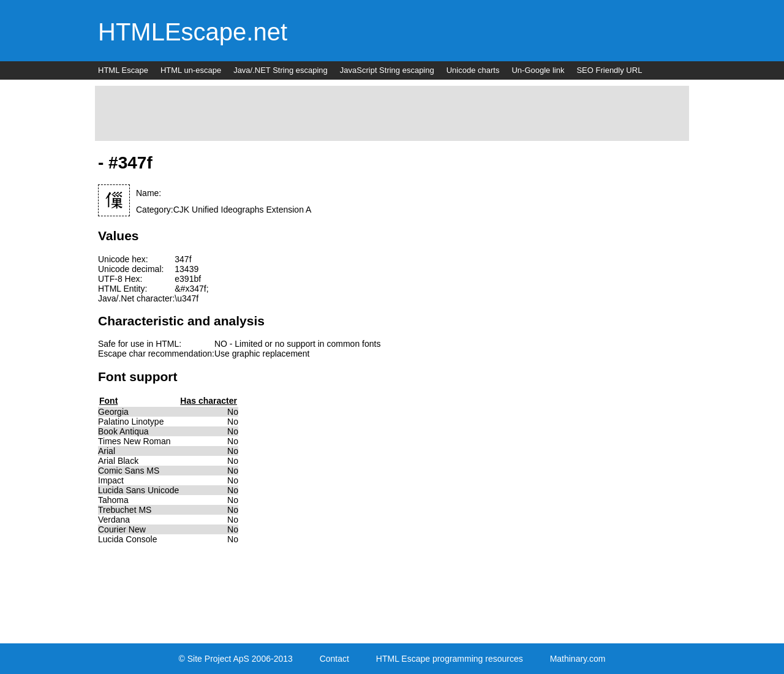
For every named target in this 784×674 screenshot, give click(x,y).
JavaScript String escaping (387, 70)
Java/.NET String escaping (281, 70)
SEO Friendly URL (609, 70)
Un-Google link (538, 70)
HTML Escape (123, 70)
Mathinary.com (578, 659)
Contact (334, 659)
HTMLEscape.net (193, 32)
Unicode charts (473, 70)
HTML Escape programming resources (450, 659)
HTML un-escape (191, 70)
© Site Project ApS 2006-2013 (236, 659)
